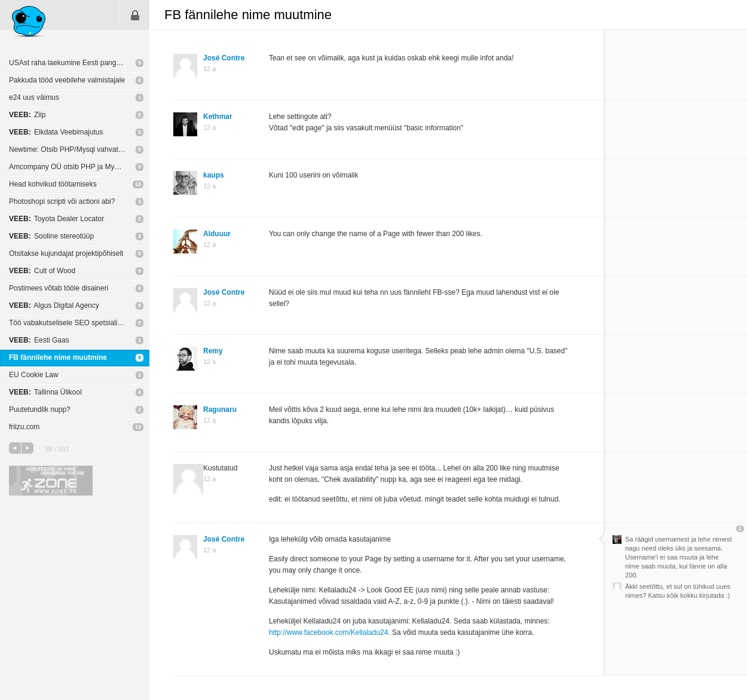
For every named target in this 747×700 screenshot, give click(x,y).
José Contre (224, 58)
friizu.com (24, 427)
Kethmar (218, 117)
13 (138, 184)
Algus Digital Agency (54, 305)
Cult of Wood (42, 271)
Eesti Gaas (39, 340)
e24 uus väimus (34, 97)
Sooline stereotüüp (51, 236)
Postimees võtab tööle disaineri (59, 288)
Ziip (27, 115)
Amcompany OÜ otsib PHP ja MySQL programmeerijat (79, 167)
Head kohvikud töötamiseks (53, 184)
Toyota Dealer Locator (56, 219)
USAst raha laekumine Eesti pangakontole (76, 63)
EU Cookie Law (34, 375)
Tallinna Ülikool (45, 392)
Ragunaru (220, 409)
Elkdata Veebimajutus (56, 132)
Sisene (135, 15)
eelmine (15, 448)
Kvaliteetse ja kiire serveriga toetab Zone (51, 481)
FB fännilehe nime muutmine (58, 357)
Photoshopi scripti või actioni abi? (62, 201)
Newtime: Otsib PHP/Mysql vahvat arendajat (79, 149)
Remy (213, 351)
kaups (214, 175)
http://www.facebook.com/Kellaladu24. (330, 632)
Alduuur (217, 234)
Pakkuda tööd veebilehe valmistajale (67, 80)
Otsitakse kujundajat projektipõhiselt (66, 253)
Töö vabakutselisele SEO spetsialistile (70, 323)
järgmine (27, 448)
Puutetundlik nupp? (40, 409)
